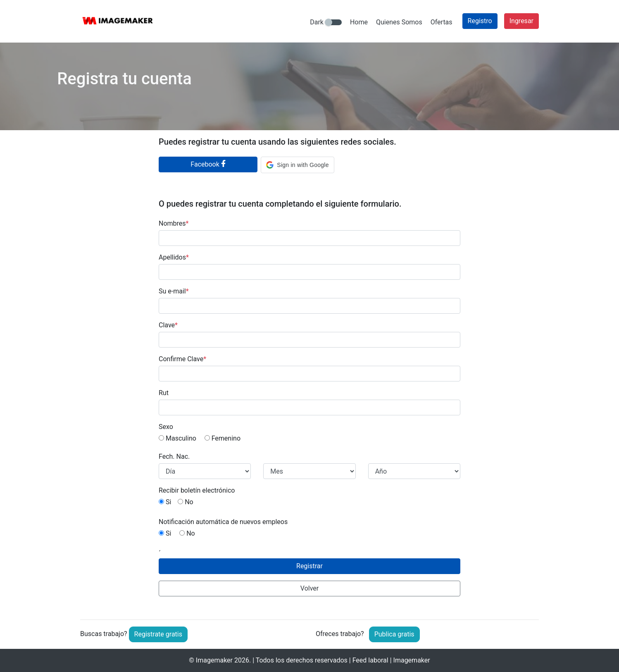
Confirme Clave (182, 359)
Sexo (166, 427)
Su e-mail (174, 291)
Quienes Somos (399, 22)
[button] (297, 165)
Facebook (208, 164)
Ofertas (442, 22)
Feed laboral (370, 660)
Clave (168, 325)
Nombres (174, 223)
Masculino (177, 438)
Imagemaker (214, 660)
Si (165, 502)
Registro (480, 21)
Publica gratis (394, 634)
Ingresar (521, 21)
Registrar (309, 566)
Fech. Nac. (174, 456)
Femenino (223, 438)
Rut (164, 393)
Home (359, 22)
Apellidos (174, 257)
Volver (309, 588)
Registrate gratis (158, 634)
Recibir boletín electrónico (197, 490)
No (186, 502)
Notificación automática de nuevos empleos (223, 522)
